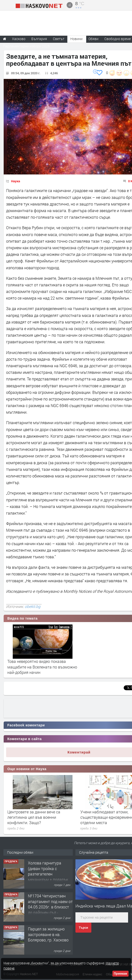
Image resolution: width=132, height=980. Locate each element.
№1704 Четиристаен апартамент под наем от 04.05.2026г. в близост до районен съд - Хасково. (50, 907)
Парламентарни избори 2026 (26, 46)
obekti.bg (33, 606)
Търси (83, 928)
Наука (16, 181)
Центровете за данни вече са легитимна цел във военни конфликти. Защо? (34, 817)
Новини (76, 39)
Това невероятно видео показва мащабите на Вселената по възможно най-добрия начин (42, 667)
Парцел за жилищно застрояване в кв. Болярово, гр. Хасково (48, 934)
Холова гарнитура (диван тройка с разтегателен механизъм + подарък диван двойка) (48, 874)
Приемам (120, 974)
